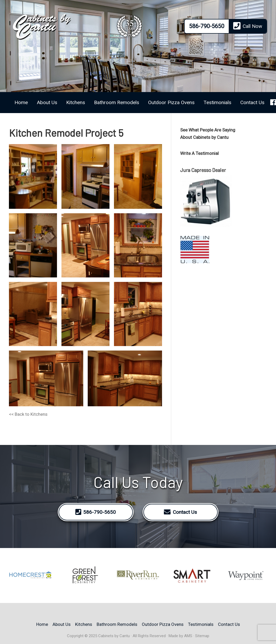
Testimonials (217, 102)
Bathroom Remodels (117, 102)
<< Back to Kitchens (28, 414)
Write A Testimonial (199, 153)
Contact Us (252, 102)
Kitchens (76, 102)
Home (21, 102)
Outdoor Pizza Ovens (171, 102)
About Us (47, 102)
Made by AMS (180, 636)
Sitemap (202, 636)
